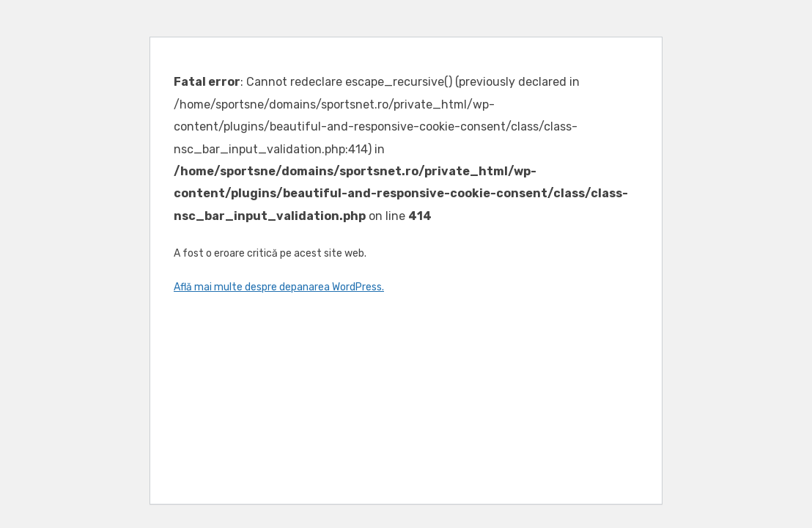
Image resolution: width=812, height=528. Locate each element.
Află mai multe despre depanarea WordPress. (279, 287)
